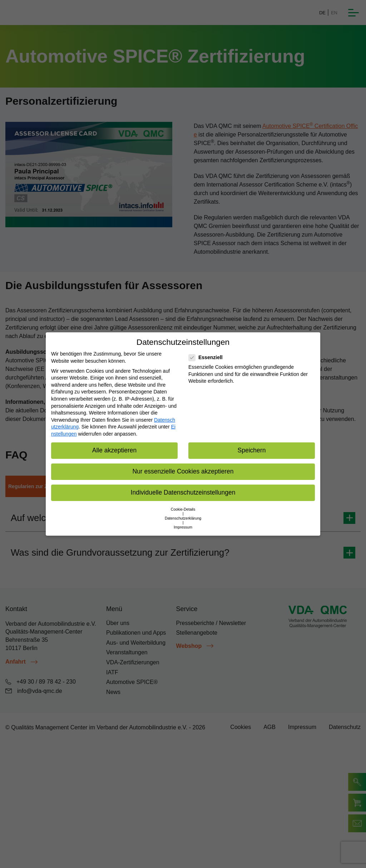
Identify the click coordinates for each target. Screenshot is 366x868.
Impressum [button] (183, 527)
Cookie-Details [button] (183, 509)
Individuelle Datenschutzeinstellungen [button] (183, 492)
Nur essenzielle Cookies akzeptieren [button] (183, 471)
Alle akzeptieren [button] (115, 450)
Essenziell (208, 358)
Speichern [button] (252, 450)
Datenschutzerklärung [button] (183, 518)
